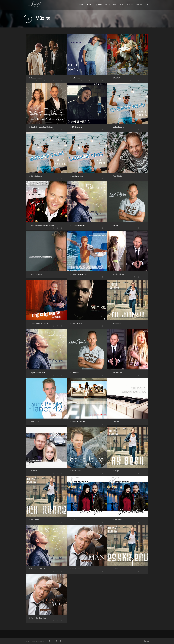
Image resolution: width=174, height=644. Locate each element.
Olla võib (75, 372)
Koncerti (130, 5)
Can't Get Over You (39, 618)
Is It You (75, 520)
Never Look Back (78, 421)
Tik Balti (116, 421)
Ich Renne (35, 520)
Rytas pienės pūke (38, 372)
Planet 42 (35, 421)
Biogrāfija (90, 5)
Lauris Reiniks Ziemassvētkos (43, 225)
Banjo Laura (77, 471)
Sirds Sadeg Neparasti (40, 323)
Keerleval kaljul (118, 274)
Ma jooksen (117, 323)
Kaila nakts (76, 78)
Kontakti (140, 5)
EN (147, 5)
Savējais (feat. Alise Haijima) (42, 127)
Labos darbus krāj (38, 78)
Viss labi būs (117, 176)
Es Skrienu (117, 569)
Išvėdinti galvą (37, 176)
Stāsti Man (76, 569)
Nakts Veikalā (77, 323)
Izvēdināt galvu (118, 127)
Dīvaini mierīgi (77, 127)
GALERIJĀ (116, 78)
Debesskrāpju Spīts (79, 274)
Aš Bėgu (116, 471)
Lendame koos (78, 176)
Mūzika (108, 5)
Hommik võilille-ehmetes (41, 569)
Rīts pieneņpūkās (79, 225)
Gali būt (116, 225)
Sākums (80, 5)
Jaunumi (99, 5)
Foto (122, 5)
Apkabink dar (117, 372)
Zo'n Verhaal (117, 520)
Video (115, 5)
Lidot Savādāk (37, 274)
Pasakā (34, 471)
